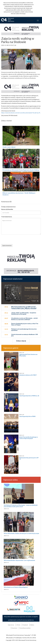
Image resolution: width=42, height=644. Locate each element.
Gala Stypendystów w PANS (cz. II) (29, 396)
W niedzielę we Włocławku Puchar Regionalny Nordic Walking (21, 170)
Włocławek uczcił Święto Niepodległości (16, 587)
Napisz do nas (11, 625)
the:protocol (14, 628)
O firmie (18, 625)
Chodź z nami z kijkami (9, 147)
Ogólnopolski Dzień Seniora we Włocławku (28, 355)
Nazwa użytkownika (7, 209)
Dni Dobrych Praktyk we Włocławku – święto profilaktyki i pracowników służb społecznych (21, 506)
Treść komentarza (7, 217)
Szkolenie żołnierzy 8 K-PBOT (28, 375)
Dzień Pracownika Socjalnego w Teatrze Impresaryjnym (28, 438)
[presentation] (14, 239)
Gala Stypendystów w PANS (27, 416)
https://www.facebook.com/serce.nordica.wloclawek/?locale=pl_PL (21, 113)
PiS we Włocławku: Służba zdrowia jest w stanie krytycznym (21, 533)
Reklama (32, 625)
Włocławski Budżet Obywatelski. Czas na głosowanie (19, 560)
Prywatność (25, 625)
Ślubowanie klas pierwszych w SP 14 (29, 458)
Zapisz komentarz (7, 245)
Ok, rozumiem (30, 21)
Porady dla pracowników (25, 628)
